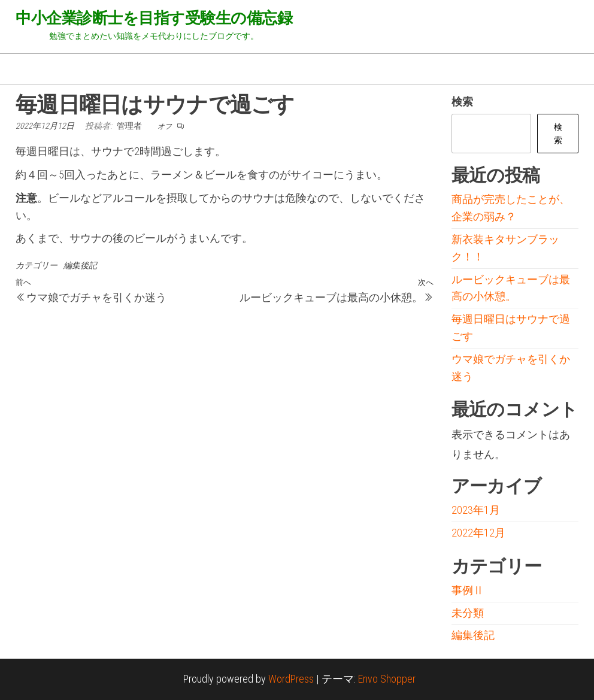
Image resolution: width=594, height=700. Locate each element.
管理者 (130, 126)
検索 (462, 101)
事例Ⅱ (468, 590)
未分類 (468, 613)
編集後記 (80, 265)
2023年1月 (476, 510)
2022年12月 (478, 533)
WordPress (291, 679)
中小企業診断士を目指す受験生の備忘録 (154, 18)
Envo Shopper (387, 679)
